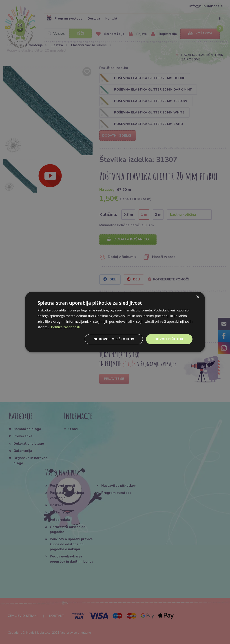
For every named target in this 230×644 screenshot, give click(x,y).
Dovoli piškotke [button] (169, 339)
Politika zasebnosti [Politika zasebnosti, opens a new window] (66, 327)
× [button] (198, 297)
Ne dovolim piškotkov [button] (114, 339)
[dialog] (115, 322)
